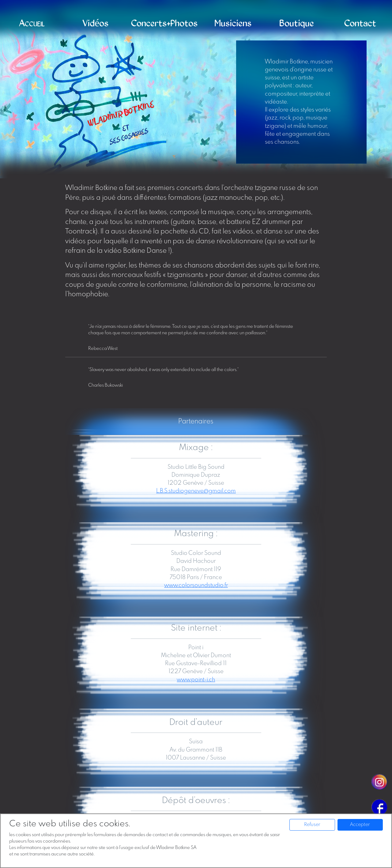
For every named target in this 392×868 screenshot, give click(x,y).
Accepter (360, 825)
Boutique (297, 23)
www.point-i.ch (196, 680)
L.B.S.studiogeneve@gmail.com (196, 491)
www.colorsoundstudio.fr (196, 585)
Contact (360, 23)
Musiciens (233, 23)
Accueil (32, 23)
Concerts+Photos (164, 23)
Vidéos (95, 23)
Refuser (312, 825)
